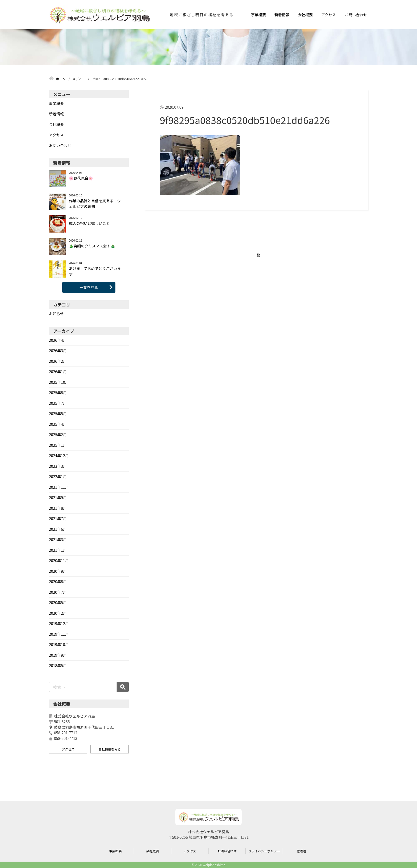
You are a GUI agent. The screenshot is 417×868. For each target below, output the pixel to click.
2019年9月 (58, 655)
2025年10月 (59, 382)
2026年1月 (58, 372)
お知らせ (56, 314)
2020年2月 (58, 613)
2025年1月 (58, 445)
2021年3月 (58, 540)
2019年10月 (59, 644)
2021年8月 (58, 508)
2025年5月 (58, 414)
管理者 (302, 851)
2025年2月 (58, 435)
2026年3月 (58, 351)
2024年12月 (59, 456)
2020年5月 (58, 602)
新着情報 (282, 15)
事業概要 (258, 15)
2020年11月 (59, 561)
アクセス (329, 15)
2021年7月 (58, 519)
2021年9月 (58, 498)
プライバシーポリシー (264, 851)
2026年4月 (58, 340)
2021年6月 (58, 529)
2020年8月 (58, 582)
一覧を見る (89, 287)
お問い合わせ (356, 15)
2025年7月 (58, 403)
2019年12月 (59, 623)
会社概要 (305, 15)
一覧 (256, 255)
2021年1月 (58, 550)
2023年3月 (58, 466)
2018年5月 (58, 665)
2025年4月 (58, 424)
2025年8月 (58, 393)
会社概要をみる (110, 749)
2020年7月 (58, 592)
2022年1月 (58, 477)
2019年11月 (59, 634)
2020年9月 (58, 571)
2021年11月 (59, 487)
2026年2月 (58, 361)
